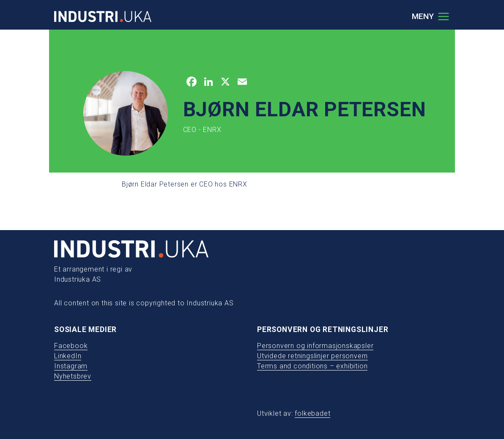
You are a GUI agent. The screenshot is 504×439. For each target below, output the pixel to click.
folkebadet (312, 413)
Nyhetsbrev (73, 376)
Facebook (71, 346)
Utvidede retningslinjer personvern (312, 356)
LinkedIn (68, 356)
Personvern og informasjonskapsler (315, 346)
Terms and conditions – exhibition (312, 366)
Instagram (71, 366)
